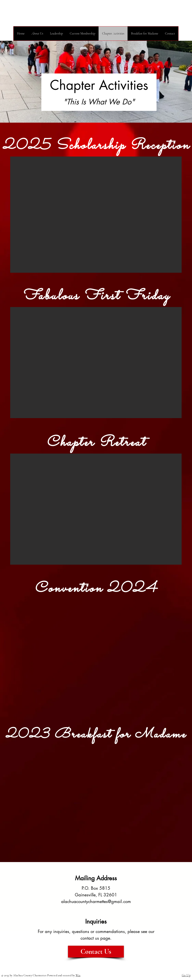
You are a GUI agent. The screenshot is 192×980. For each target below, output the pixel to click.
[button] (96, 215)
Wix (78, 975)
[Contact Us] (96, 952)
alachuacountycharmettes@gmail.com (96, 901)
